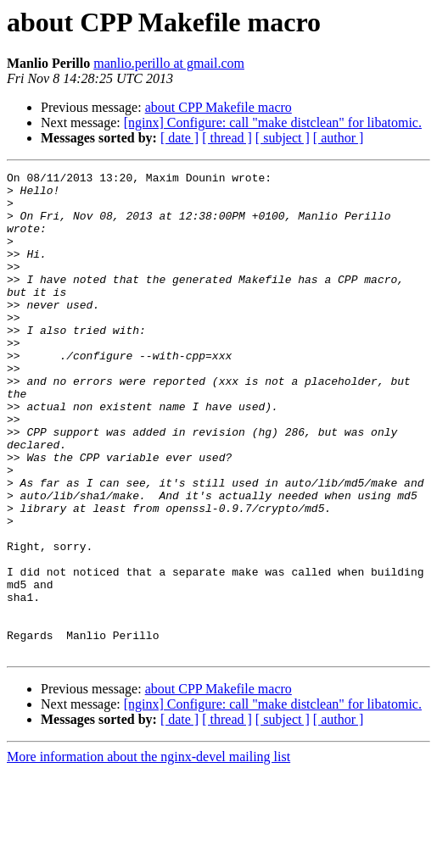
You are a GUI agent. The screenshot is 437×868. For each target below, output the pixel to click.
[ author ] (339, 138)
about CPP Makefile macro (218, 107)
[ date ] (179, 138)
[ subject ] (283, 138)
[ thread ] (227, 138)
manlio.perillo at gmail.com (169, 63)
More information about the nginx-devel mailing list (148, 853)
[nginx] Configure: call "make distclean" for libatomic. (273, 122)
